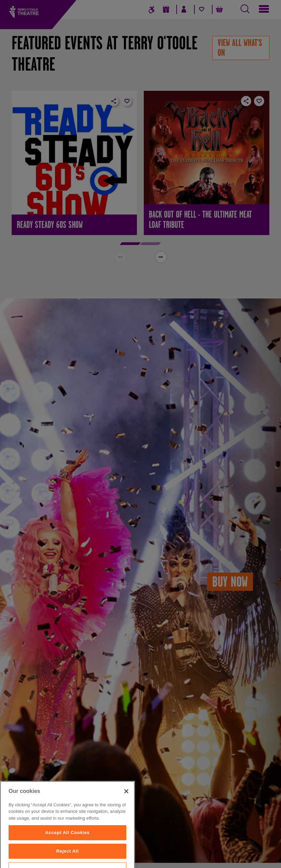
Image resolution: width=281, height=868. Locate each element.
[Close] (126, 805)
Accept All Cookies (67, 846)
